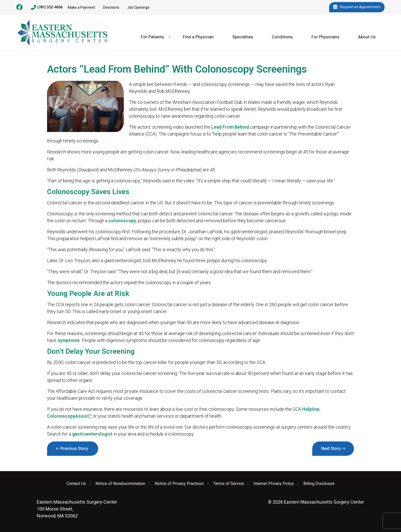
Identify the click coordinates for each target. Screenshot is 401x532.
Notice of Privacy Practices (179, 484)
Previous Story (74, 448)
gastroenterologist (92, 434)
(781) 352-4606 (47, 7)
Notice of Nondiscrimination (120, 484)
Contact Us (76, 484)
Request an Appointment (357, 7)
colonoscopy (122, 221)
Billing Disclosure (319, 484)
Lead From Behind (230, 127)
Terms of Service (229, 484)
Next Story (331, 448)
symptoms (69, 340)
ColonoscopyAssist (68, 416)
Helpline (311, 409)
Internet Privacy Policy (274, 484)
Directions (111, 7)
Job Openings (138, 7)
